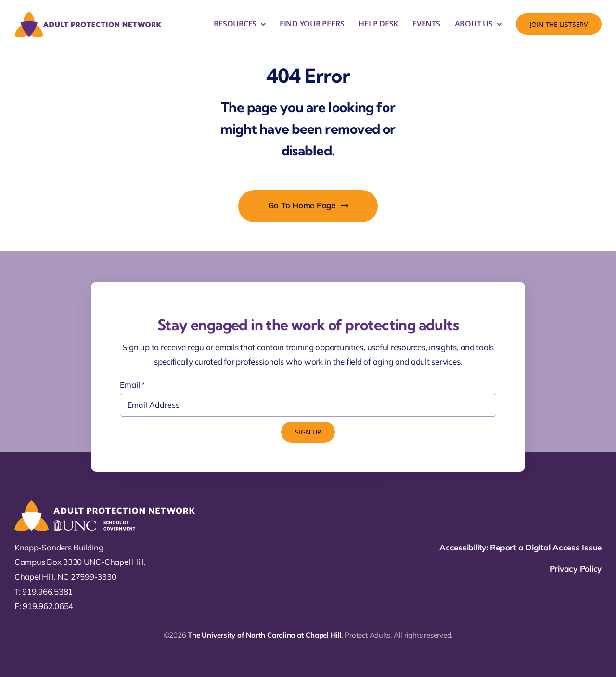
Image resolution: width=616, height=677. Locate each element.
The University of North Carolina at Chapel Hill (264, 635)
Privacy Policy (576, 568)
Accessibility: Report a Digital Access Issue (520, 547)
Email (133, 385)
